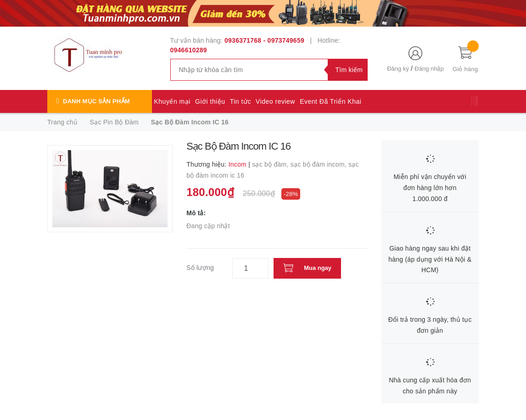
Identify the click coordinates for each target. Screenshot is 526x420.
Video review (275, 101)
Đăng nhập (429, 69)
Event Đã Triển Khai (330, 101)
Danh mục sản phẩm (96, 101)
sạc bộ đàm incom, (319, 164)
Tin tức (241, 101)
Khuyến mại (172, 101)
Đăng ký (398, 69)
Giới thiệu (210, 101)
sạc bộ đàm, (271, 164)
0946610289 (189, 50)
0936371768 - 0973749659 (264, 40)
